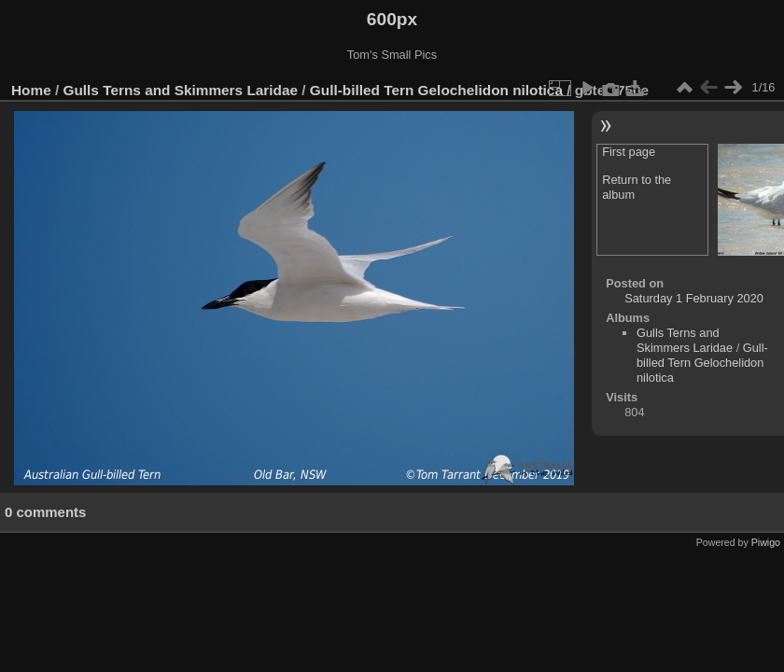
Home (31, 90)
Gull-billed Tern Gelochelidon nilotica (436, 90)
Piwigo (766, 542)
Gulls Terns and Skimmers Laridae (181, 90)
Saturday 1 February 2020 (694, 298)
